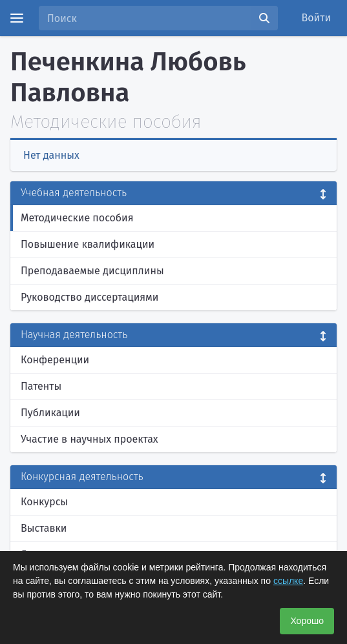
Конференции (55, 360)
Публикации (50, 413)
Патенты (41, 386)
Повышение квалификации (88, 244)
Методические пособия (77, 218)
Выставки (44, 528)
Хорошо (307, 621)
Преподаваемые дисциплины (92, 271)
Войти (317, 18)
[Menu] (17, 18)
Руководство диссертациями (89, 297)
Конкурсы (44, 502)
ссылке (288, 581)
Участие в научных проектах (89, 439)
